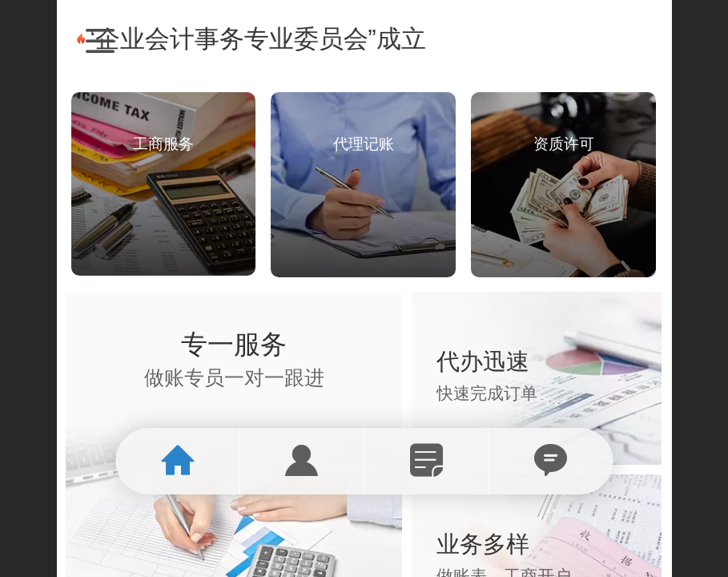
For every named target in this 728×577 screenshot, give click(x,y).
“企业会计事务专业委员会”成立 (268, 39)
